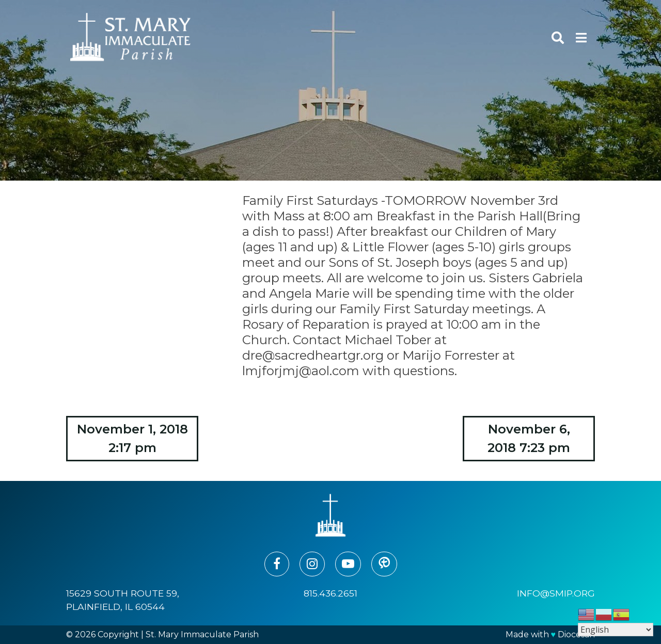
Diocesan (576, 634)
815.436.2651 (330, 593)
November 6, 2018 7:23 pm (529, 438)
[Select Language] (616, 630)
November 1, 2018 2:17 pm (132, 438)
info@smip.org (556, 593)
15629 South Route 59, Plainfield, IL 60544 (123, 600)
